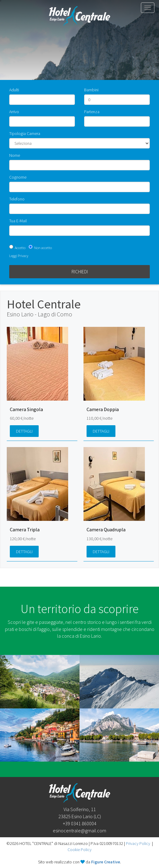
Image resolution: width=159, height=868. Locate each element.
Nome (15, 155)
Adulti (14, 90)
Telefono (17, 199)
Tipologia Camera (25, 133)
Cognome (18, 177)
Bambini (91, 90)
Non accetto (43, 248)
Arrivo (14, 112)
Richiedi (80, 271)
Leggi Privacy (19, 256)
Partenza (92, 112)
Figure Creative (106, 862)
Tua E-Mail (18, 221)
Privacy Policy (138, 843)
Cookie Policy (79, 850)
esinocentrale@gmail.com (79, 830)
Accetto (20, 248)
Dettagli (24, 431)
